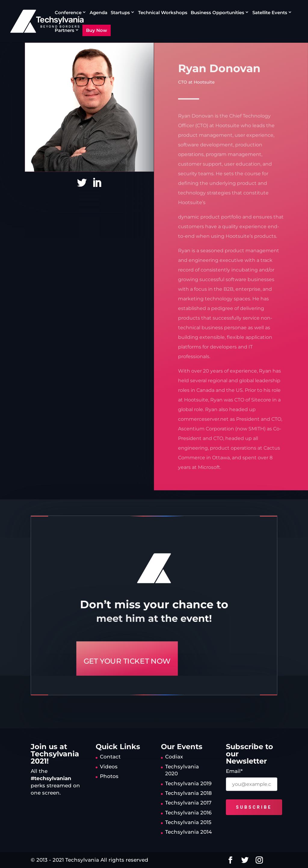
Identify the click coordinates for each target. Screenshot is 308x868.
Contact (110, 757)
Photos (109, 776)
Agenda (99, 13)
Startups (120, 13)
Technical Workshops (163, 13)
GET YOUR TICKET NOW (127, 661)
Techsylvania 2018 (188, 793)
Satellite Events (270, 13)
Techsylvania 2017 (188, 803)
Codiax (174, 757)
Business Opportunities (217, 13)
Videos (109, 767)
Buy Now (97, 30)
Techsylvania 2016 (188, 813)
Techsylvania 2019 (188, 783)
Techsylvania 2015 (188, 822)
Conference (68, 13)
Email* (234, 771)
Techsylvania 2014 (188, 832)
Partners (65, 30)
